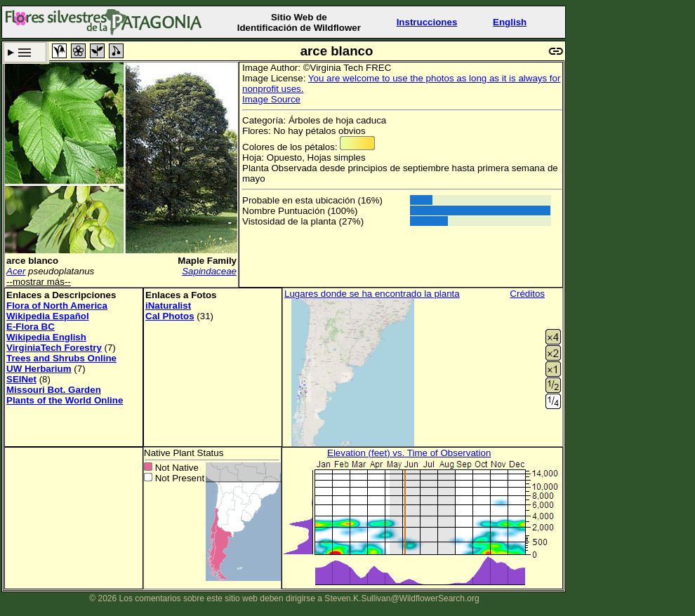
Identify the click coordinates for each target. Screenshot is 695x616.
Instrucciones (427, 22)
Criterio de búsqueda (25, 52)
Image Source (271, 99)
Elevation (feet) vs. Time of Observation (409, 453)
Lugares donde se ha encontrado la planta (372, 294)
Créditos (527, 294)
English (510, 22)
